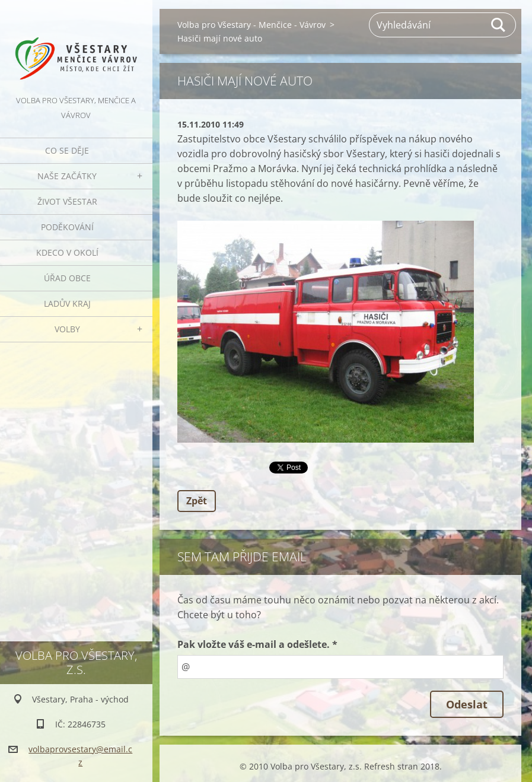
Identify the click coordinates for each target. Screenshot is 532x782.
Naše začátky (67, 176)
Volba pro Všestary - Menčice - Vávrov (251, 25)
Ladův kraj (67, 303)
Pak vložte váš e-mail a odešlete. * (257, 644)
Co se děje (67, 150)
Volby (67, 329)
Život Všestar (67, 201)
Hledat (499, 25)
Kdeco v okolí (67, 252)
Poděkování (67, 227)
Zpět (197, 501)
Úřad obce (67, 278)
